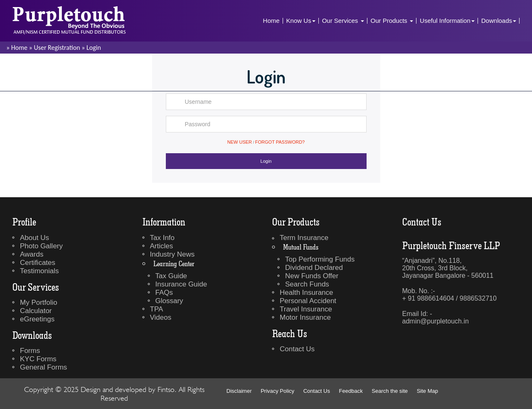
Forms (30, 351)
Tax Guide (171, 276)
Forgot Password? (280, 142)
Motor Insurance (305, 317)
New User (240, 142)
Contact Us (297, 349)
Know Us (301, 21)
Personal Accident (308, 301)
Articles (162, 246)
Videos (161, 317)
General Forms (43, 367)
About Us (34, 238)
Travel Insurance (306, 309)
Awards (32, 254)
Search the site (390, 391)
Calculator (36, 311)
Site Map (427, 391)
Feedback (351, 391)
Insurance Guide (181, 284)
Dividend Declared (314, 268)
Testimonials (39, 271)
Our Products (392, 21)
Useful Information (447, 21)
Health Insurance (307, 293)
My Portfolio (39, 302)
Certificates (38, 263)
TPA (157, 309)
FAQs (164, 293)
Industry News (172, 254)
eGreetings (37, 319)
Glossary (169, 301)
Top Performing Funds (320, 259)
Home (271, 21)
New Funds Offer (312, 276)
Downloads (499, 21)
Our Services (343, 21)
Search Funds (307, 284)
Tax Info (163, 238)
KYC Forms (38, 359)
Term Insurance (304, 238)
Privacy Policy (277, 391)
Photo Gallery (41, 246)
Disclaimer (239, 391)
